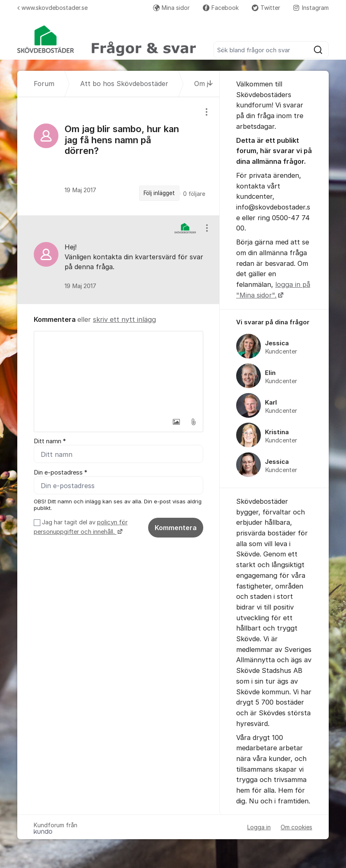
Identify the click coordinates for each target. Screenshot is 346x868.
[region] (118, 156)
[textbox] (118, 372)
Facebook (221, 8)
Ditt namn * (50, 441)
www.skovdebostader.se (52, 8)
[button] (176, 422)
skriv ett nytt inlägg (124, 319)
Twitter (266, 8)
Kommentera (176, 528)
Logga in (259, 827)
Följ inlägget (159, 193)
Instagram (311, 8)
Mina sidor (171, 8)
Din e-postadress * (60, 472)
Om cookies (296, 827)
